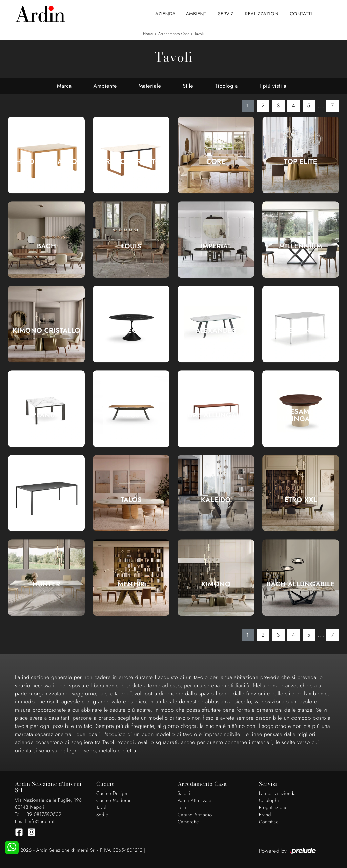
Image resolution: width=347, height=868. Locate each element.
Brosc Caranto (131, 162)
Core (216, 162)
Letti (182, 808)
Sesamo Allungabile (301, 415)
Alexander (216, 331)
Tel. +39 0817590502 (38, 815)
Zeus (131, 415)
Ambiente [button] (105, 86)
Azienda (166, 14)
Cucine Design (112, 794)
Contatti (301, 14)
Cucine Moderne (114, 801)
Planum (46, 415)
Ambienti (197, 14)
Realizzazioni (262, 14)
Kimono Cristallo (46, 331)
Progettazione (273, 808)
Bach (47, 246)
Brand (265, 815)
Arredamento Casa (174, 34)
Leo (131, 331)
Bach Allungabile (300, 584)
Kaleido (216, 500)
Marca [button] (64, 86)
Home (148, 34)
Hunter (46, 584)
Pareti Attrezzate (195, 801)
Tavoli (199, 34)
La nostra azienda (277, 794)
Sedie (102, 815)
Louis (131, 246)
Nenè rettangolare (301, 331)
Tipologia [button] (226, 86)
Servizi (226, 14)
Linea (46, 500)
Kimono (216, 584)
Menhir (131, 584)
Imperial (216, 246)
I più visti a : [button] (275, 86)
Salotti (184, 794)
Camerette (188, 822)
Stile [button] (188, 86)
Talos (131, 500)
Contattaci (269, 822)
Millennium (300, 246)
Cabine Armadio (195, 815)
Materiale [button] (150, 86)
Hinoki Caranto (46, 162)
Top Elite (301, 162)
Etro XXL (301, 500)
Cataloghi (269, 801)
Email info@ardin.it (35, 822)
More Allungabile (216, 415)
